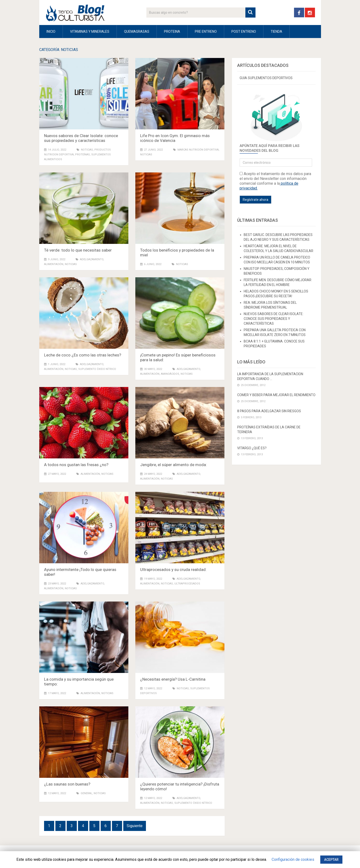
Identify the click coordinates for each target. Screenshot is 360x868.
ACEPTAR (331, 860)
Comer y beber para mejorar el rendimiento (276, 395)
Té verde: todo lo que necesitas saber (78, 250)
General (86, 793)
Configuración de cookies (293, 859)
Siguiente (135, 826)
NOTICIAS (87, 150)
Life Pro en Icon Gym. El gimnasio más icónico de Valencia (175, 138)
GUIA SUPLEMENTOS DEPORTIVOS (266, 78)
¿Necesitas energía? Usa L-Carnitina (173, 679)
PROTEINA (172, 32)
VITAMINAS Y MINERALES (90, 32)
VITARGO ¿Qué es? (252, 448)
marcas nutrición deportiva (198, 150)
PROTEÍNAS (82, 155)
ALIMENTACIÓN (54, 264)
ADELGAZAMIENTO (92, 259)
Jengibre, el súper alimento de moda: (173, 465)
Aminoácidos (170, 374)
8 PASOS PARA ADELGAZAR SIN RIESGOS (269, 411)
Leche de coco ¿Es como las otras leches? (83, 355)
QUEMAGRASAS (137, 32)
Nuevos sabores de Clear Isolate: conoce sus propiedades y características (81, 138)
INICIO (51, 32)
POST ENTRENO (244, 32)
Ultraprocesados (187, 584)
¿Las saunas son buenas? (67, 784)
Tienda (276, 32)
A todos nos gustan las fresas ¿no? (76, 465)
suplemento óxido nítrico (97, 369)
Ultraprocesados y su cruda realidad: (173, 570)
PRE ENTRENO (206, 32)
